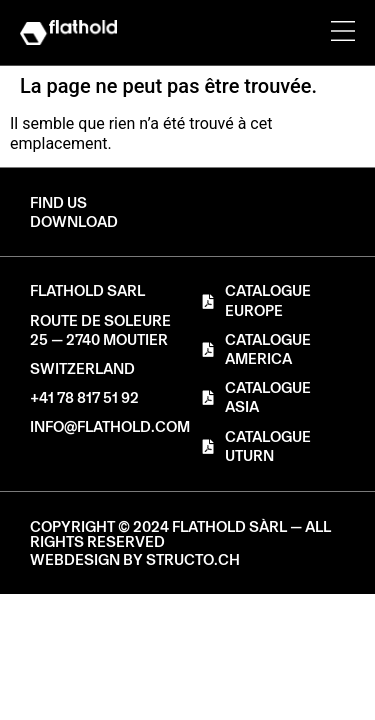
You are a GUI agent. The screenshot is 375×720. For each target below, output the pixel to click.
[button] (74, 222)
